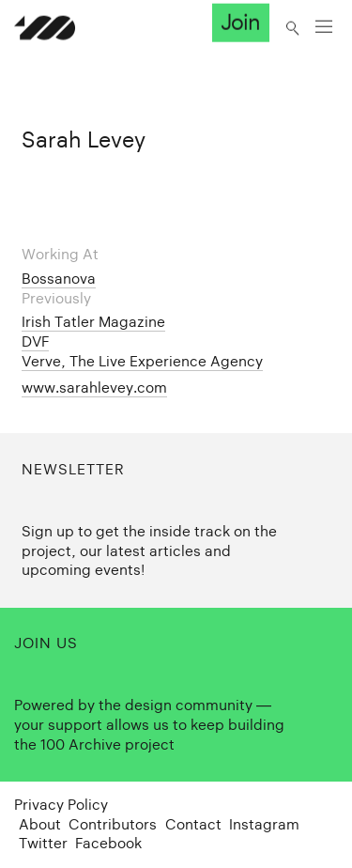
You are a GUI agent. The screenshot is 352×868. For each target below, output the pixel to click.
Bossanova (59, 279)
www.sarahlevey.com (94, 387)
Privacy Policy (61, 805)
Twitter (43, 843)
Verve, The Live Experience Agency (142, 361)
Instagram (264, 824)
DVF (35, 341)
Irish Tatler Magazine (93, 322)
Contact (193, 824)
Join (240, 23)
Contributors (113, 824)
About (40, 824)
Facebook (108, 843)
